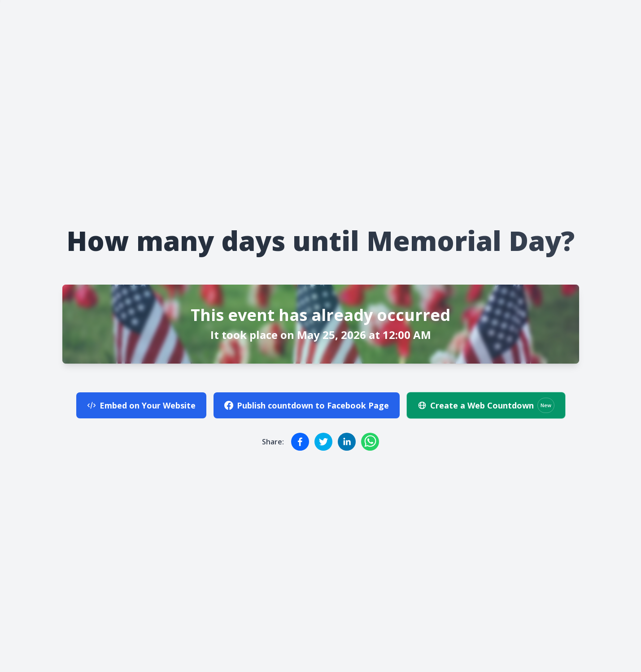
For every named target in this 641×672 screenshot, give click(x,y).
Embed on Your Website (141, 405)
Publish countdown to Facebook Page (307, 405)
